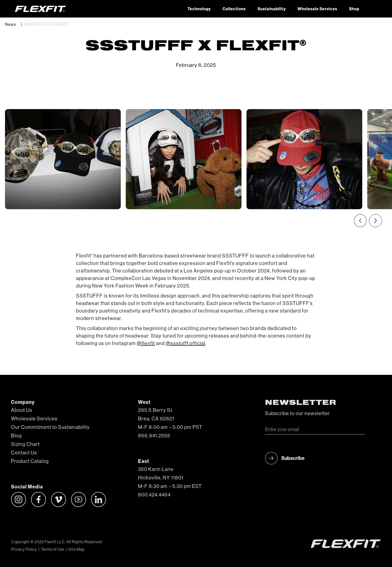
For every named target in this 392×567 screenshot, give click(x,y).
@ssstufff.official (185, 344)
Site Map (76, 549)
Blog (16, 436)
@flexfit (146, 344)
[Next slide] (375, 221)
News (10, 25)
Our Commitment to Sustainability (50, 427)
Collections (234, 9)
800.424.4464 (154, 495)
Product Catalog (30, 461)
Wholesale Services (317, 9)
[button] (371, 9)
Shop (354, 9)
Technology (199, 9)
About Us (22, 410)
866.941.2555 (154, 436)
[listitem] (63, 159)
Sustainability (272, 9)
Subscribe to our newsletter (297, 414)
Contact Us (24, 453)
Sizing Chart (25, 444)
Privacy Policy (24, 549)
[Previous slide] (360, 221)
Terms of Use (53, 549)
